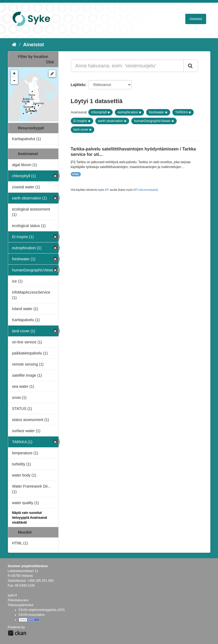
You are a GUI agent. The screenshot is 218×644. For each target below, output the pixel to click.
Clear (50, 62)
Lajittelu (78, 85)
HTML (76, 174)
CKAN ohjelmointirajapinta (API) (42, 610)
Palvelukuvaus (18, 600)
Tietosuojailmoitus (21, 605)
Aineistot (196, 19)
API (107, 190)
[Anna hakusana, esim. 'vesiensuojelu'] (127, 66)
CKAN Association (32, 615)
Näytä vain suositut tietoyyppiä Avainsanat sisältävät (30, 518)
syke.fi (12, 595)
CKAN (17, 633)
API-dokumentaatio (145, 190)
